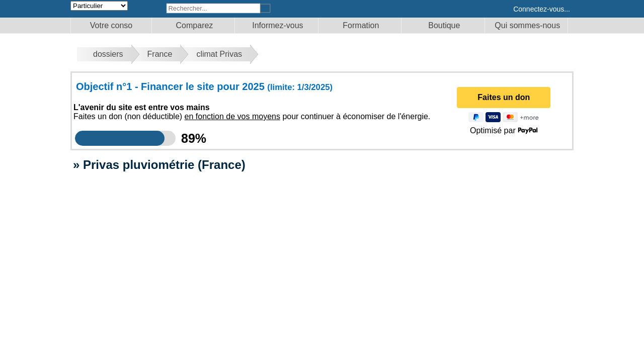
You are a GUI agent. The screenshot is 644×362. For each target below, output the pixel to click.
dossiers (108, 54)
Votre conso (111, 25)
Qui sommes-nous (527, 25)
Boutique (444, 25)
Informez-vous (277, 25)
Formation (361, 25)
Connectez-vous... (542, 9)
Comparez (195, 25)
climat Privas (219, 54)
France (160, 54)
